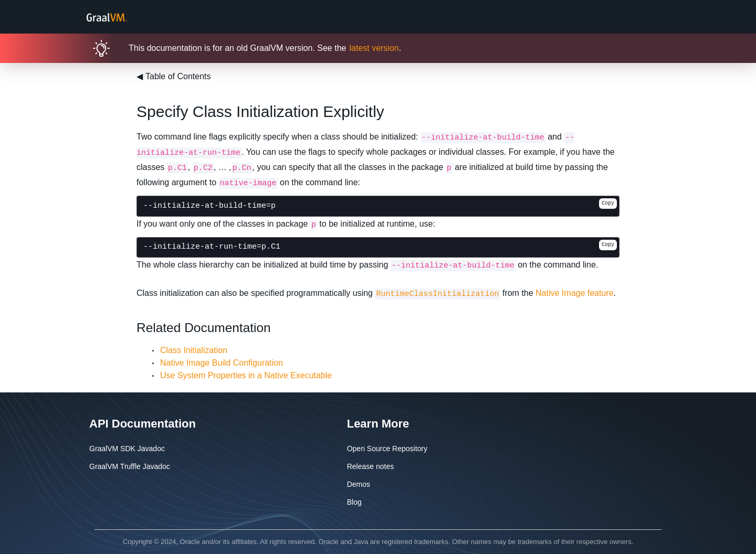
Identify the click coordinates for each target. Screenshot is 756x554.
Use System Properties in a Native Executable (246, 375)
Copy (608, 203)
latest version (374, 48)
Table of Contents (174, 76)
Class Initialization (194, 350)
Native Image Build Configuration (222, 363)
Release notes (371, 466)
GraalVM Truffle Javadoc (130, 466)
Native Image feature (575, 293)
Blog (354, 502)
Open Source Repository (387, 449)
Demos (359, 484)
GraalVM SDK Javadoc (127, 449)
